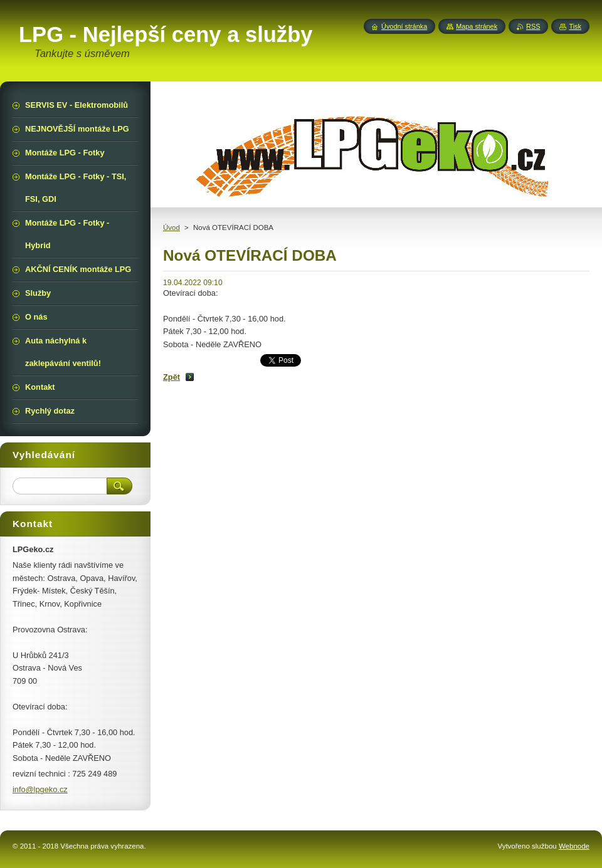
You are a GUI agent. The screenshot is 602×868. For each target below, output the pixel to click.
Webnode (574, 846)
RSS (533, 26)
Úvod (172, 227)
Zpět (172, 377)
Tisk (575, 26)
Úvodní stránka (404, 26)
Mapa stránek (477, 26)
